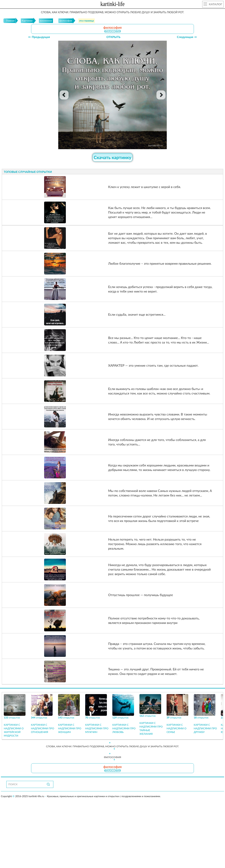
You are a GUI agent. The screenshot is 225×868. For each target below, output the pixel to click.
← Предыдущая (39, 37)
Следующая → (187, 37)
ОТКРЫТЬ (113, 37)
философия (112, 31)
